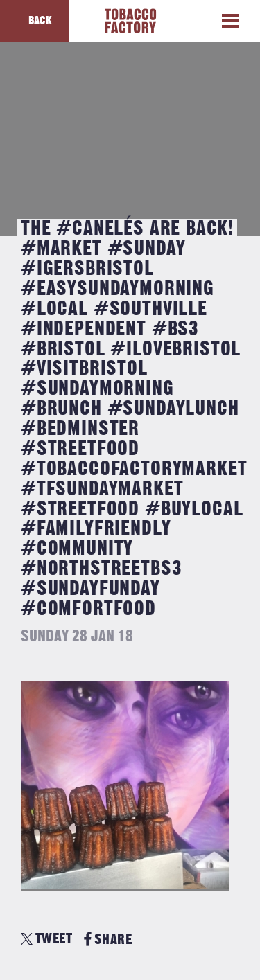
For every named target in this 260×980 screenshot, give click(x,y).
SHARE (108, 939)
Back (40, 21)
